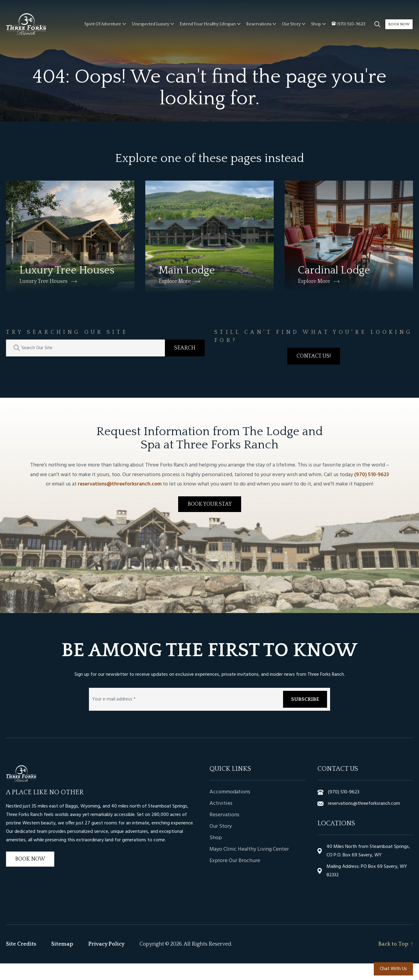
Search (185, 365)
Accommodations (230, 809)
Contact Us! (314, 373)
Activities (221, 820)
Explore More (175, 298)
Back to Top (396, 961)
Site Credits (21, 961)
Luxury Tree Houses (43, 298)
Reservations (224, 832)
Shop (216, 855)
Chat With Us (393, 969)
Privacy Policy (106, 961)
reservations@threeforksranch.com (120, 501)
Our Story (221, 843)
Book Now (393, 28)
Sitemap (62, 961)
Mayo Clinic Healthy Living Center (249, 866)
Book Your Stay (210, 521)
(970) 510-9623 (372, 491)
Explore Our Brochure (235, 877)
